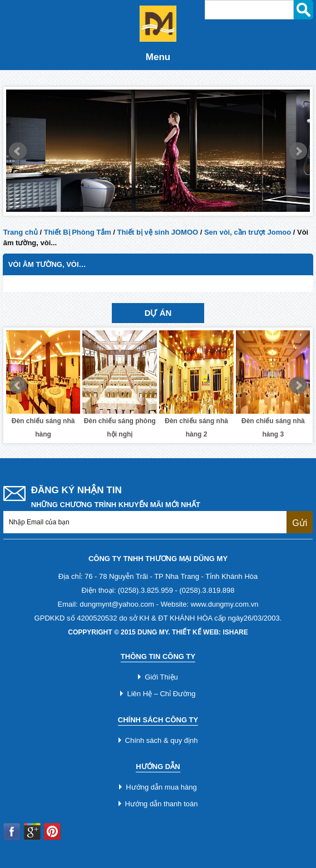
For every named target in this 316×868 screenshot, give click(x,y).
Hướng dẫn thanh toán (162, 804)
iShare (235, 632)
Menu (158, 57)
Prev (18, 151)
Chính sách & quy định (162, 740)
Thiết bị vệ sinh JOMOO (158, 232)
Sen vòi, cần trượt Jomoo (248, 232)
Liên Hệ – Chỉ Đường (161, 694)
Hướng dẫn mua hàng (161, 787)
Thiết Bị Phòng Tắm (78, 232)
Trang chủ (21, 232)
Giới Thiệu (161, 677)
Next (298, 151)
